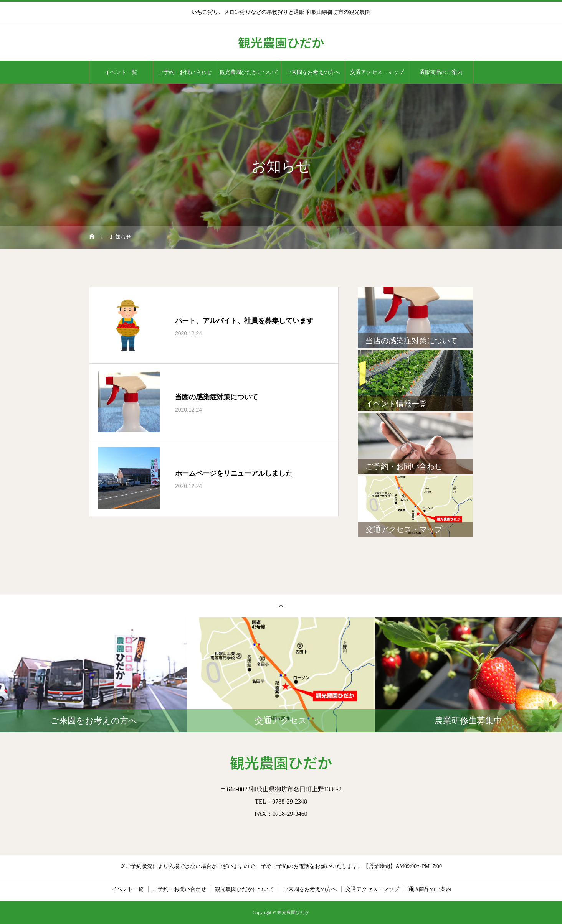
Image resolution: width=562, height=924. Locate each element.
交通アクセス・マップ (377, 72)
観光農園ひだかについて (249, 72)
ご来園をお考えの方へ (313, 72)
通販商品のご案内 (441, 72)
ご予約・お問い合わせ (185, 72)
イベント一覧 (121, 72)
